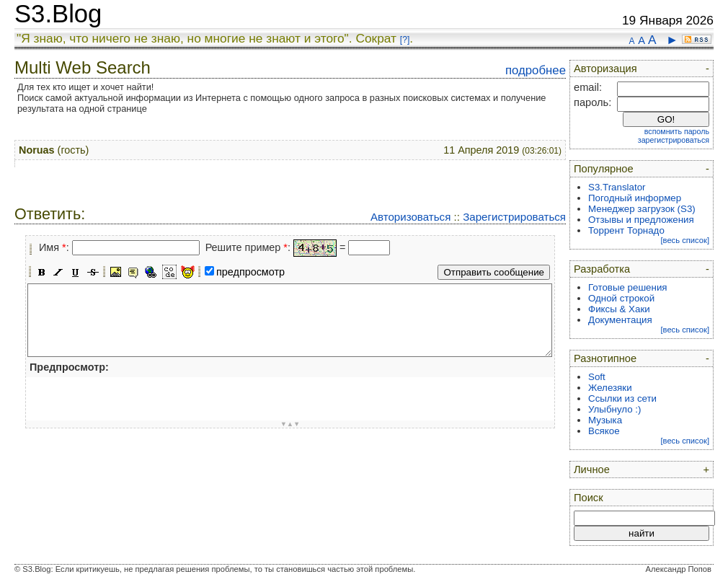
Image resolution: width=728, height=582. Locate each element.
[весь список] (685, 240)
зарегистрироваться (674, 140)
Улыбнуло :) (614, 409)
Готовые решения (628, 287)
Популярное (604, 169)
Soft (597, 377)
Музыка (605, 420)
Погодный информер (635, 198)
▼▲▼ (290, 424)
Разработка (602, 269)
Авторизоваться (410, 217)
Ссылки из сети (622, 398)
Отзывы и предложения (641, 220)
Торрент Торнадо (626, 230)
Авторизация (605, 69)
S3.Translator (617, 187)
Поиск (589, 498)
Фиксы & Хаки (619, 309)
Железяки (610, 388)
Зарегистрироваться (514, 217)
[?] (405, 40)
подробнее (536, 70)
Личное (592, 469)
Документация (620, 320)
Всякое (604, 431)
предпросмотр (250, 272)
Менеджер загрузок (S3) (642, 209)
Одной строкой (621, 298)
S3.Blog (58, 14)
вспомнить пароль (677, 131)
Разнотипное (605, 358)
